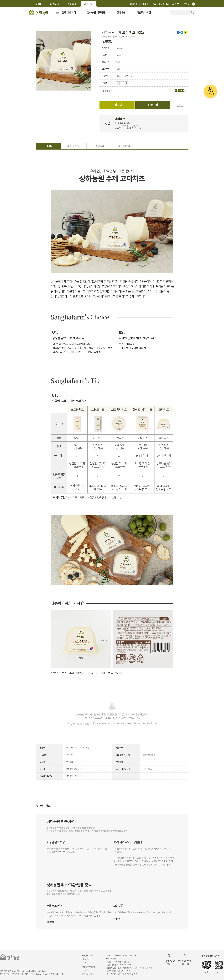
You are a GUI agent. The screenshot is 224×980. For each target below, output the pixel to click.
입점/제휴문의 (87, 956)
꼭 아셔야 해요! (124, 146)
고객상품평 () (74, 146)
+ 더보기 (50, 922)
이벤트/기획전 (144, 13)
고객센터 (176, 4)
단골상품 (180, 107)
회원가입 (165, 4)
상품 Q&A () (99, 146)
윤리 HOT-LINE (88, 974)
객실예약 (72, 4)
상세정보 (48, 146)
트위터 (182, 32)
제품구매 (89, 4)
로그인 (155, 4)
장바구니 (189, 4)
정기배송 (121, 13)
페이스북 (178, 32)
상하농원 (38, 4)
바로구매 (153, 105)
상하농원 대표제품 (96, 13)
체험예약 (55, 4)
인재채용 (85, 959)
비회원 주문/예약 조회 (139, 4)
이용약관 (85, 963)
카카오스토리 (185, 32)
